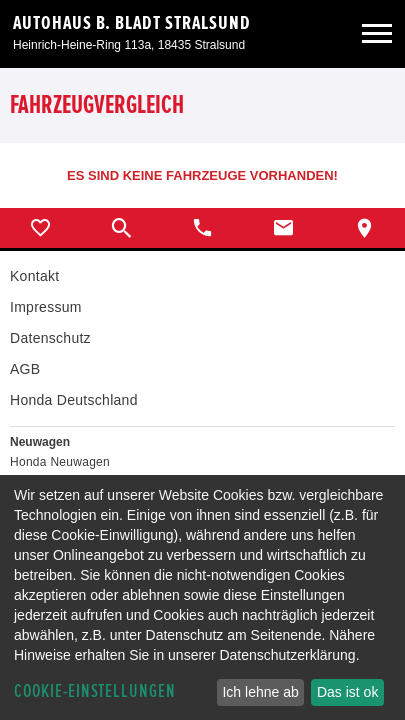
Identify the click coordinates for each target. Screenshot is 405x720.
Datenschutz (50, 338)
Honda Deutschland (74, 400)
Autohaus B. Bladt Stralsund (132, 23)
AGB (25, 369)
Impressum (46, 307)
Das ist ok (347, 692)
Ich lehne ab (260, 692)
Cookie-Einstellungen (95, 691)
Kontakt (34, 276)
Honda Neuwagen (60, 462)
